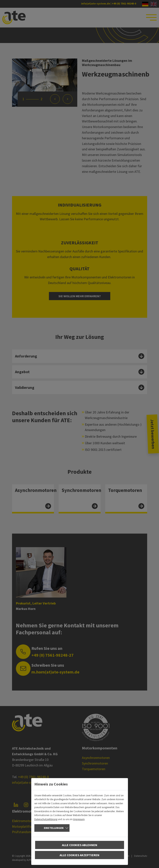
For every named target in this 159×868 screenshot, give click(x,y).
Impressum (79, 819)
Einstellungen (54, 828)
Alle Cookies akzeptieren (79, 855)
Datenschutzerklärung (46, 819)
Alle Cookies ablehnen (80, 845)
